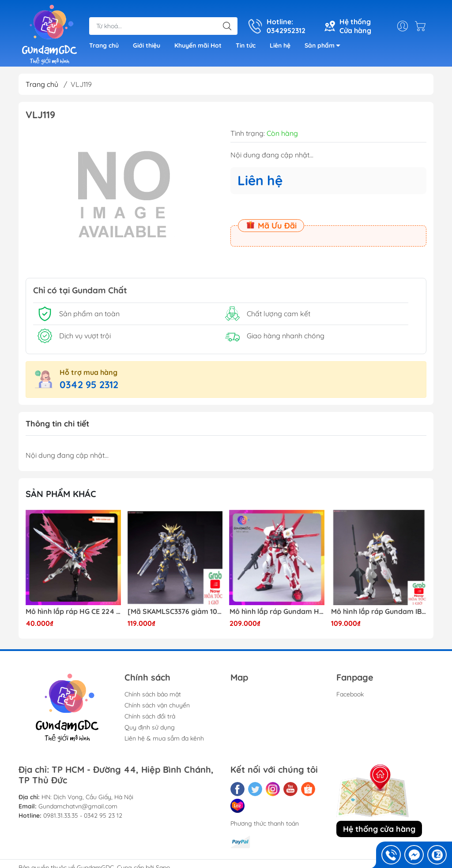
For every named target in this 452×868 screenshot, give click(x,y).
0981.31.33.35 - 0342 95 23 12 (83, 816)
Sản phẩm (325, 47)
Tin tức (246, 45)
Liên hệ (280, 45)
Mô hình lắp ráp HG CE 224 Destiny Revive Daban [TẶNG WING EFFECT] (73, 612)
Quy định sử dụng (150, 727)
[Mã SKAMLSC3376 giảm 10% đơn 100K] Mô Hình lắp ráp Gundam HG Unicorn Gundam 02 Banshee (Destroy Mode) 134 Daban (175, 612)
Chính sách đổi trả (150, 716)
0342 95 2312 (89, 385)
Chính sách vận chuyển (157, 705)
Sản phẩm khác (61, 494)
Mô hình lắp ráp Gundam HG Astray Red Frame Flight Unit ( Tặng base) (277, 612)
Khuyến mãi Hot (198, 45)
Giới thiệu (147, 45)
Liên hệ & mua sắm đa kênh (164, 738)
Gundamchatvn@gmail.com (78, 806)
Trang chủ (104, 45)
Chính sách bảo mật (153, 694)
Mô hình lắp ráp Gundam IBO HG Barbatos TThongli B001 (379, 612)
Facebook (350, 694)
